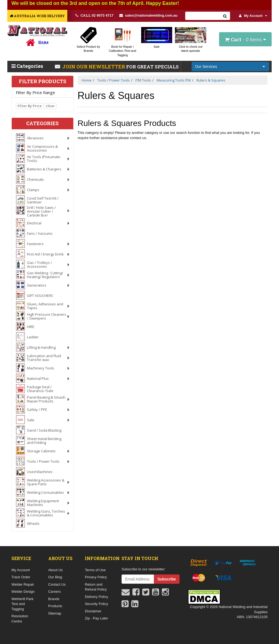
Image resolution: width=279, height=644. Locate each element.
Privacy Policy (96, 577)
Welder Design (23, 592)
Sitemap (55, 613)
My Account (253, 16)
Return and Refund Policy (96, 587)
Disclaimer (93, 611)
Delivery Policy (96, 597)
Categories (27, 66)
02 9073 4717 (94, 15)
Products (55, 606)
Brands (54, 599)
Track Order (21, 577)
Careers (54, 592)
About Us (55, 570)
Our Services (206, 67)
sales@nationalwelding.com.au (148, 15)
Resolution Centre (20, 619)
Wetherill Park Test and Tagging (22, 604)
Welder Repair (23, 584)
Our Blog (55, 577)
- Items (245, 40)
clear (50, 106)
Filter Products (43, 82)
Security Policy (96, 604)
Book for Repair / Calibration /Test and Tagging (122, 51)
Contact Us (57, 584)
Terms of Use (95, 570)
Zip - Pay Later (96, 618)
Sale (156, 47)
